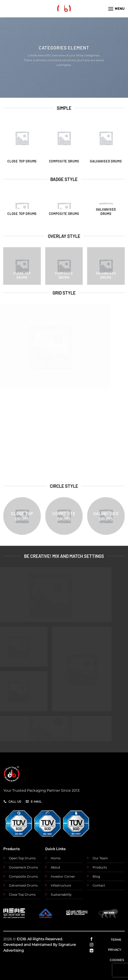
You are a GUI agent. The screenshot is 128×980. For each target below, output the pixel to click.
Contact (99, 885)
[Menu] (116, 9)
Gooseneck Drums (23, 867)
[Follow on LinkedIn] (91, 951)
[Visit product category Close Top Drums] (22, 145)
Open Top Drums (22, 858)
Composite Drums (23, 876)
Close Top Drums (22, 895)
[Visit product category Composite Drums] (64, 145)
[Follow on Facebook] (91, 939)
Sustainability (61, 895)
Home (56, 858)
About (56, 867)
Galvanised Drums (23, 885)
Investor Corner (63, 876)
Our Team (100, 858)
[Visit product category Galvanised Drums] (106, 145)
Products (100, 867)
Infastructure (61, 885)
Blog (96, 876)
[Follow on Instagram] (91, 945)
